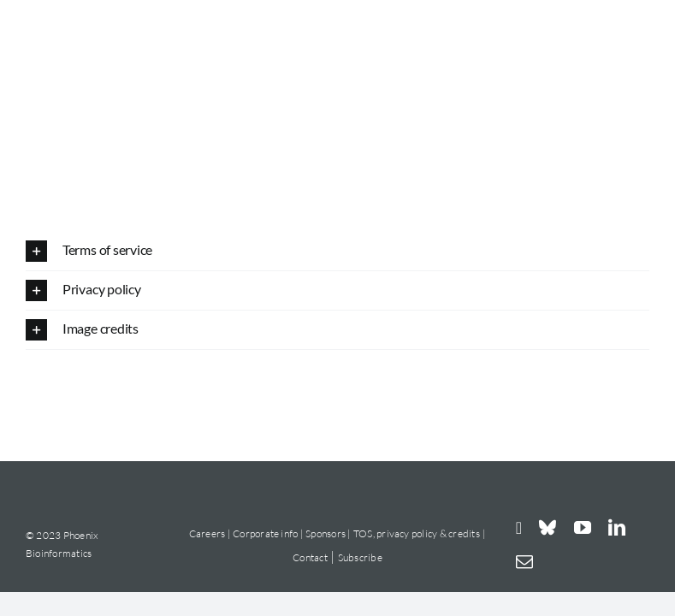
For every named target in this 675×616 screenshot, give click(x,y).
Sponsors (326, 533)
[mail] (524, 562)
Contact (310, 557)
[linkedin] (617, 528)
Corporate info (265, 533)
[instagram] (519, 527)
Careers (207, 533)
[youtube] (583, 528)
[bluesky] (548, 528)
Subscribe (360, 557)
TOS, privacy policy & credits (417, 533)
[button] (337, 251)
